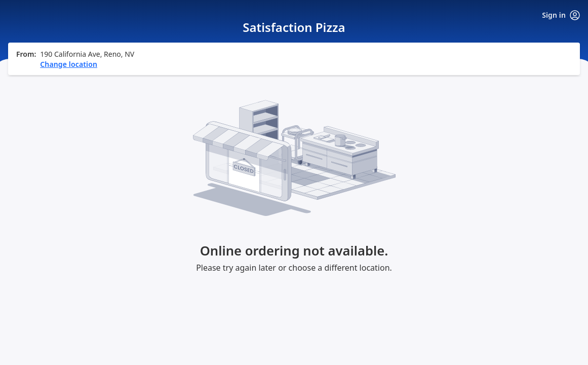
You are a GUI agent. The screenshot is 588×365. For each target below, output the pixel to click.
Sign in (561, 15)
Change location (69, 125)
